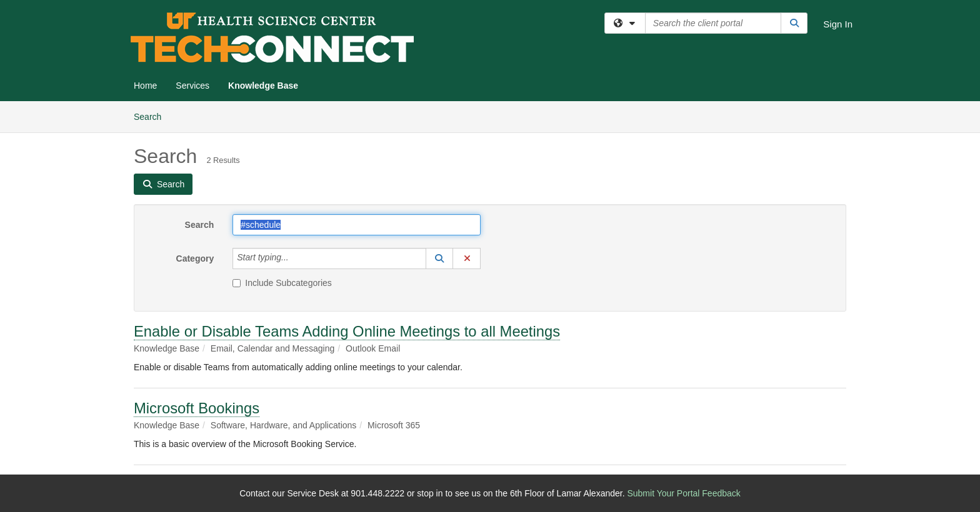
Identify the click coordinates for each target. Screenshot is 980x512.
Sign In (838, 24)
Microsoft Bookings (197, 408)
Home (145, 86)
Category (195, 258)
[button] (439, 258)
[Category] (296, 258)
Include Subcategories (282, 283)
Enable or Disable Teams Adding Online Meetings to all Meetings (347, 331)
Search (152, 116)
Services (192, 86)
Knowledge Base (263, 86)
